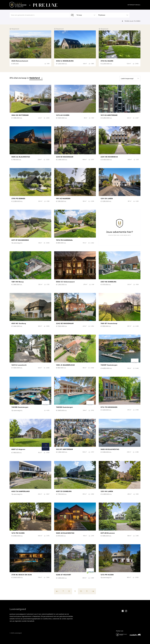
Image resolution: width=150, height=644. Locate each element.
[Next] (93, 591)
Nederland (36, 78)
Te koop (79, 15)
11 (87, 591)
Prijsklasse (102, 15)
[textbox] (40, 15)
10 (81, 591)
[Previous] (57, 591)
